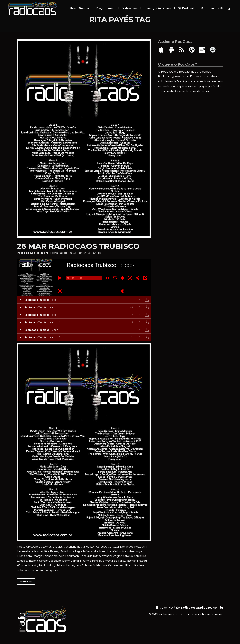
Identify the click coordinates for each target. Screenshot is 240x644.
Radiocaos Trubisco (94, 246)
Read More (26, 581)
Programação (58, 253)
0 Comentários (80, 253)
